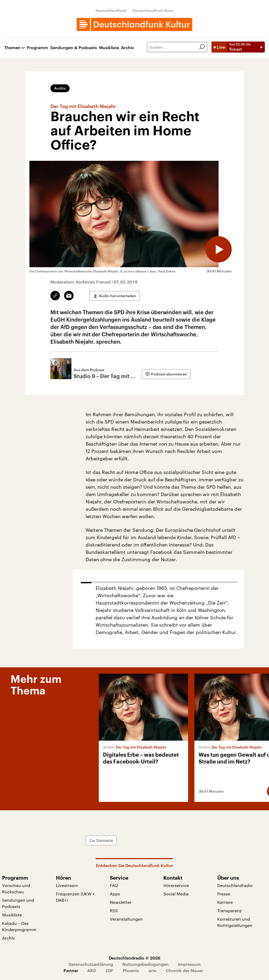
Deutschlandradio (235, 885)
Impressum (189, 964)
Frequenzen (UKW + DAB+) (75, 897)
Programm (37, 48)
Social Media (176, 894)
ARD (92, 970)
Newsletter (121, 902)
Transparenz (229, 911)
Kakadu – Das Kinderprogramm (19, 926)
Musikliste (109, 48)
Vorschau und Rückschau (16, 888)
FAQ (114, 885)
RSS (114, 911)
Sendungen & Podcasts (74, 48)
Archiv (128, 48)
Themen (12, 48)
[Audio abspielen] (219, 249)
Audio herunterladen (117, 296)
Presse (224, 894)
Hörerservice (176, 885)
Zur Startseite (101, 840)
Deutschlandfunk (111, 10)
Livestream (67, 885)
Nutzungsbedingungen (146, 964)
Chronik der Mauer (184, 970)
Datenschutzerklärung (91, 964)
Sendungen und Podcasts (18, 903)
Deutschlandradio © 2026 (134, 958)
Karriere (225, 902)
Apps (115, 894)
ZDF (109, 970)
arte (152, 970)
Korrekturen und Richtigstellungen (235, 922)
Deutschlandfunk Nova (153, 10)
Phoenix (131, 970)
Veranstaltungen (126, 919)
